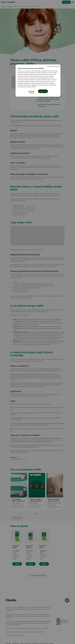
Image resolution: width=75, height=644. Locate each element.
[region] (38, 81)
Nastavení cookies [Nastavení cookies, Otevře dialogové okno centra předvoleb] (31, 92)
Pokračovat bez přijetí (53, 66)
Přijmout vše (43, 91)
